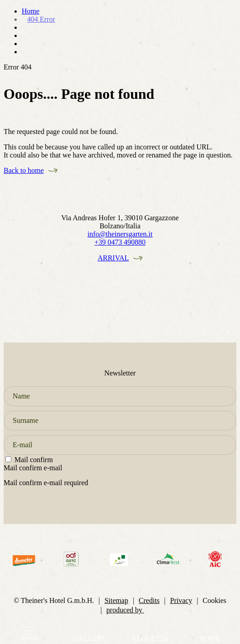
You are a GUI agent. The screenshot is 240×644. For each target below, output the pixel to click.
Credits (149, 600)
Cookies (214, 600)
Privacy (181, 600)
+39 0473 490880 (120, 242)
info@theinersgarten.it (120, 234)
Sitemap (116, 600)
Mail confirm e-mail (33, 468)
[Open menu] (30, 631)
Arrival (113, 258)
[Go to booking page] (210, 631)
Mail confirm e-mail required (46, 483)
